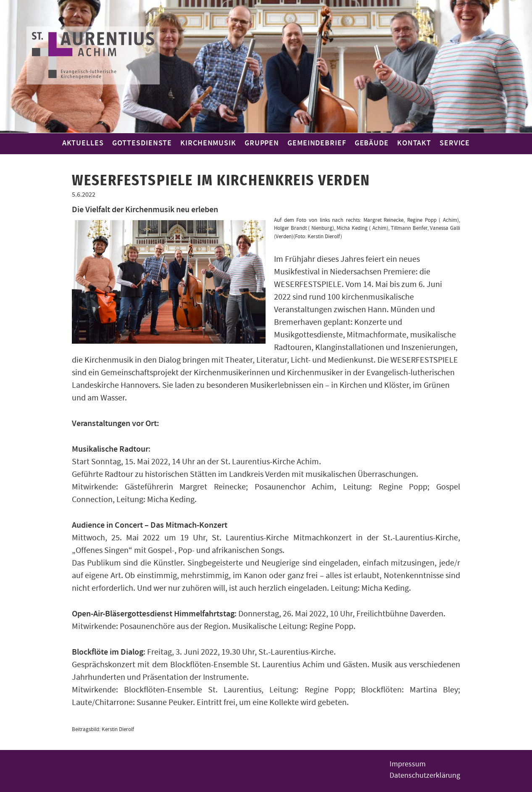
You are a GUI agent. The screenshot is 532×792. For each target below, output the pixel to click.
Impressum (408, 764)
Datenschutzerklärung (425, 775)
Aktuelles (83, 143)
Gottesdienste (142, 143)
